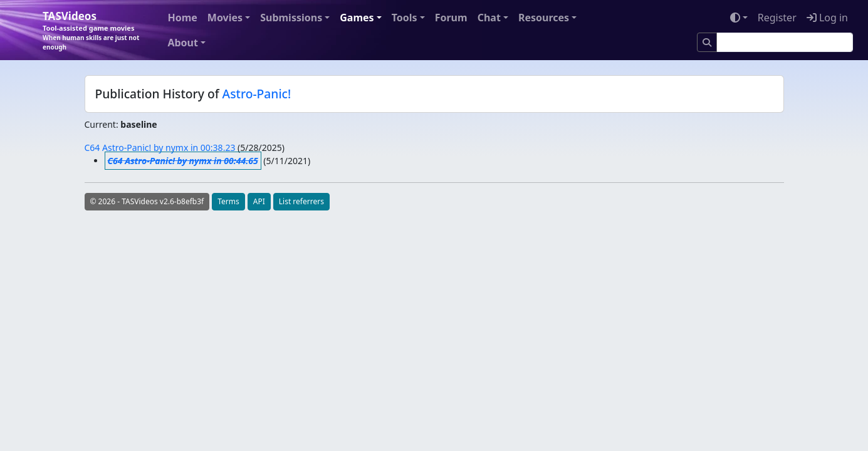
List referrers (301, 201)
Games (357, 18)
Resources (544, 18)
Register (777, 18)
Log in (827, 18)
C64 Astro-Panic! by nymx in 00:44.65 (183, 161)
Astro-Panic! (257, 94)
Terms (228, 201)
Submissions (291, 18)
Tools (405, 18)
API (259, 201)
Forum (451, 18)
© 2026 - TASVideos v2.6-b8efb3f (147, 201)
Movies (225, 18)
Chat (489, 18)
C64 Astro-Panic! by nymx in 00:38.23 (160, 148)
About (183, 43)
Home (182, 18)
